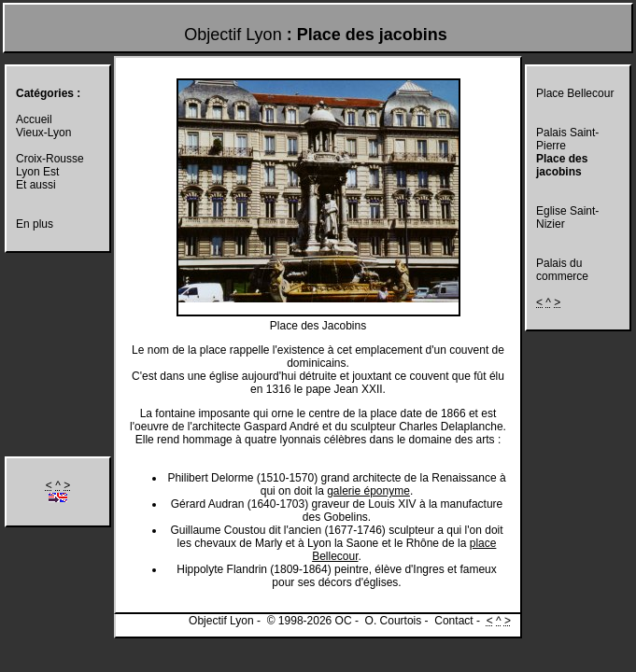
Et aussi (36, 185)
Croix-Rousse (50, 159)
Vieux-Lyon (43, 133)
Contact (453, 621)
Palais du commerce (562, 270)
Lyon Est (37, 172)
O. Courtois (394, 621)
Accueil (34, 119)
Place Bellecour (575, 93)
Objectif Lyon (233, 35)
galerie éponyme (368, 491)
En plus (35, 224)
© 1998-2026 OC (310, 621)
